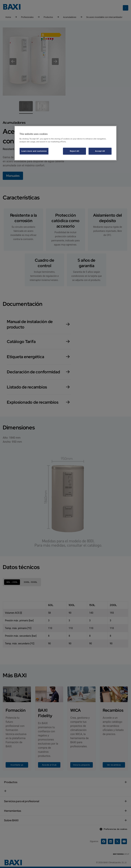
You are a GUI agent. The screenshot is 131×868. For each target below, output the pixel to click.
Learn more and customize (34, 151)
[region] (65, 143)
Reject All (75, 151)
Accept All (100, 151)
